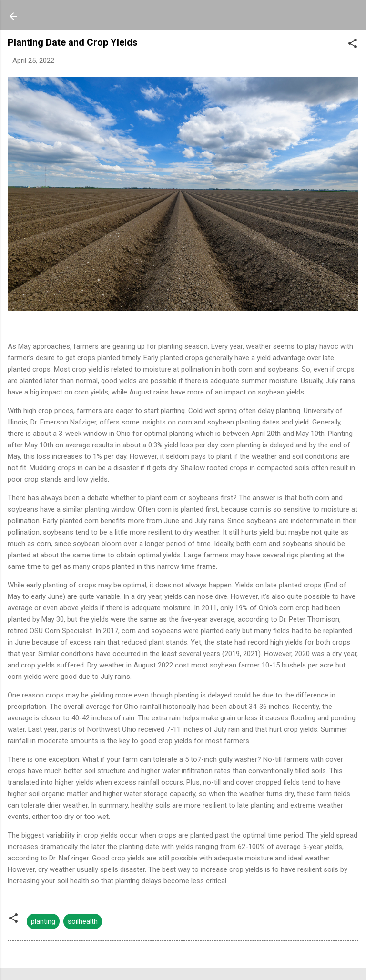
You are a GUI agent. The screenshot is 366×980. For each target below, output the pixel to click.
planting (43, 921)
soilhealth (83, 921)
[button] (353, 45)
